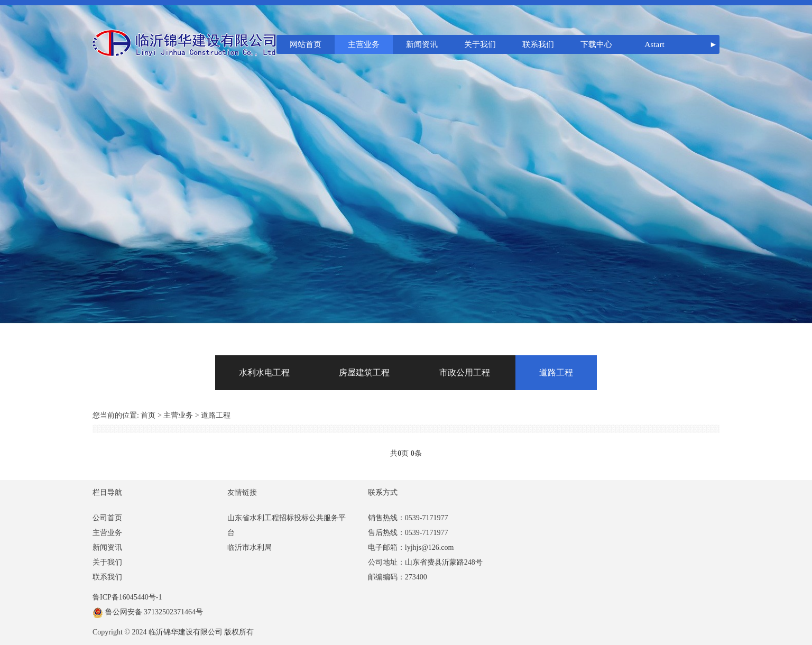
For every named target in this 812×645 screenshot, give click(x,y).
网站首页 (306, 44)
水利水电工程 (264, 372)
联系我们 (538, 44)
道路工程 (556, 372)
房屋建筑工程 (364, 372)
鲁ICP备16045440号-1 (127, 597)
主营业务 (364, 44)
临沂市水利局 (250, 547)
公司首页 (107, 518)
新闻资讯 (422, 44)
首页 (148, 415)
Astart (654, 44)
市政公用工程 (465, 372)
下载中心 (596, 44)
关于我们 (480, 44)
